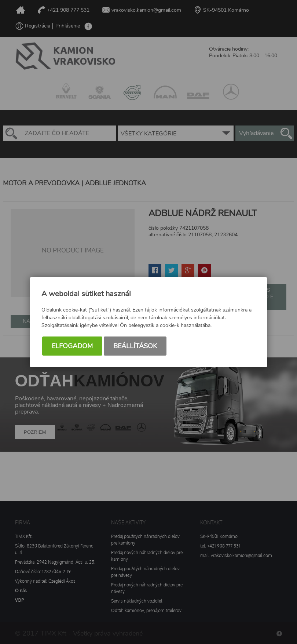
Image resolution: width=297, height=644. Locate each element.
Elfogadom (72, 346)
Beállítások (135, 346)
